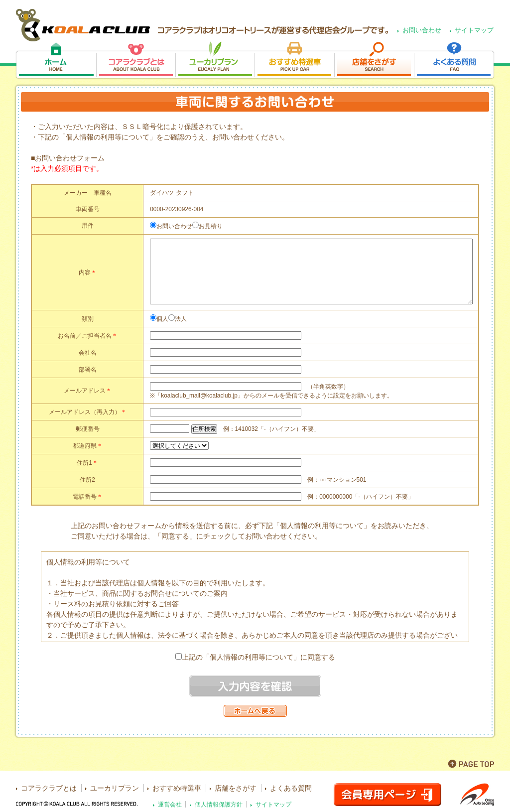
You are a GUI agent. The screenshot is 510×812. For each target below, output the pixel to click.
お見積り (211, 226)
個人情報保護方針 (219, 804)
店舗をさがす (374, 61)
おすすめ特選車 (294, 61)
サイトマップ (474, 30)
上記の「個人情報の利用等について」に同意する (258, 657)
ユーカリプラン (215, 61)
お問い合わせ (422, 30)
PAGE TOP (471, 764)
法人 (181, 319)
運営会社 (170, 804)
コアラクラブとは (136, 61)
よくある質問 (454, 61)
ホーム (56, 61)
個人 (162, 319)
